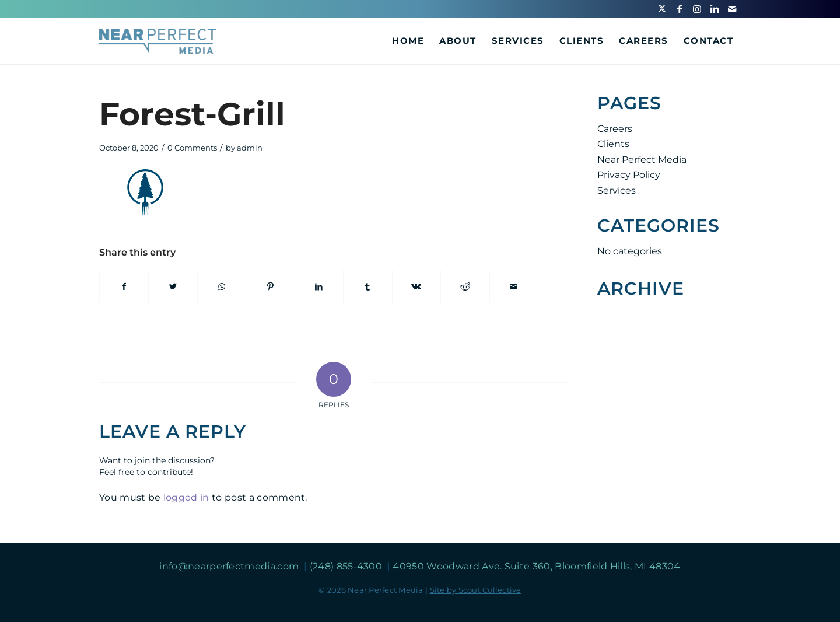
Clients (613, 144)
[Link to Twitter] (662, 9)
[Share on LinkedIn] (319, 286)
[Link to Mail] (732, 9)
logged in (186, 497)
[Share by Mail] (514, 286)
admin (250, 148)
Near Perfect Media (642, 160)
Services (617, 191)
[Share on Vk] (416, 286)
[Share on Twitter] (173, 286)
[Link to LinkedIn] (715, 9)
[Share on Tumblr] (367, 286)
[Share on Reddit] (465, 286)
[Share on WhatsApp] (222, 286)
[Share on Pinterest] (270, 286)
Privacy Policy (629, 175)
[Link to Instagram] (697, 9)
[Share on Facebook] (124, 286)
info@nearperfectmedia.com (230, 566)
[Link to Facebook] (680, 9)
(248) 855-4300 (347, 566)
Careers (615, 129)
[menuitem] (408, 41)
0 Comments (192, 148)
